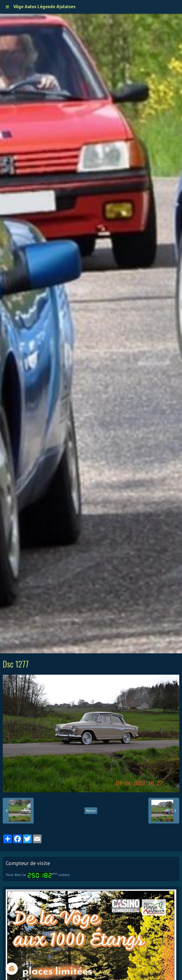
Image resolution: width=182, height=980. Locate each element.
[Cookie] (12, 969)
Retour (91, 811)
